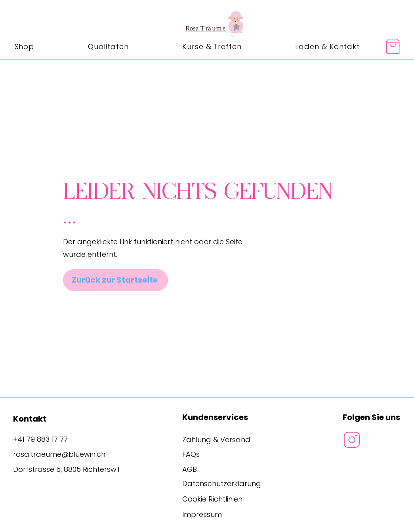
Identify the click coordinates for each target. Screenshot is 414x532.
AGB (190, 469)
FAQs (191, 454)
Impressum (202, 514)
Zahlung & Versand (216, 440)
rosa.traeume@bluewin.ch (59, 454)
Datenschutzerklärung (222, 484)
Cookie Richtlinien (212, 499)
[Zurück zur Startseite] (115, 280)
